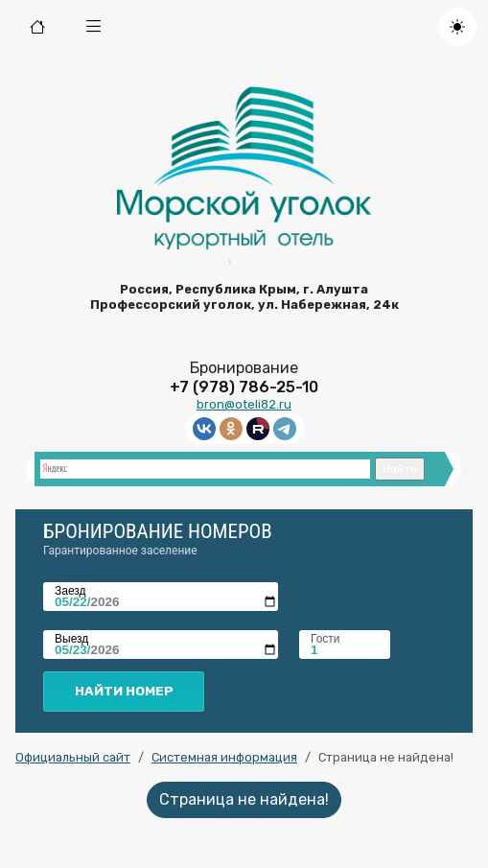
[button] (94, 27)
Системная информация (224, 757)
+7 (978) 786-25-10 (244, 387)
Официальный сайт (73, 757)
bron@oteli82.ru (244, 404)
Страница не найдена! (244, 799)
